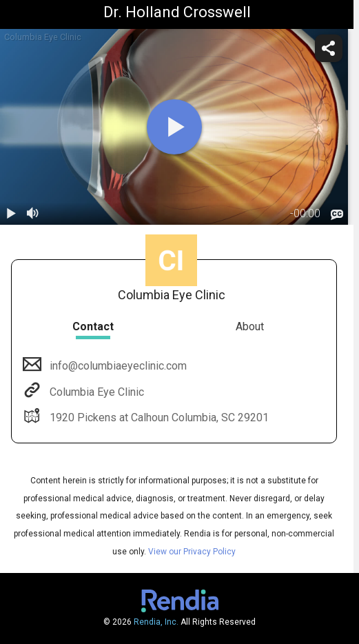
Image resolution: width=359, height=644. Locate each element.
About (250, 326)
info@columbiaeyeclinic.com (117, 366)
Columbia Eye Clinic (95, 392)
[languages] (337, 214)
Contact (93, 326)
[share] (329, 48)
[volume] (33, 214)
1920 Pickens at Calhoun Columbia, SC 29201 (158, 417)
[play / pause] (11, 214)
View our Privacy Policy (192, 552)
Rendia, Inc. (156, 622)
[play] (174, 127)
